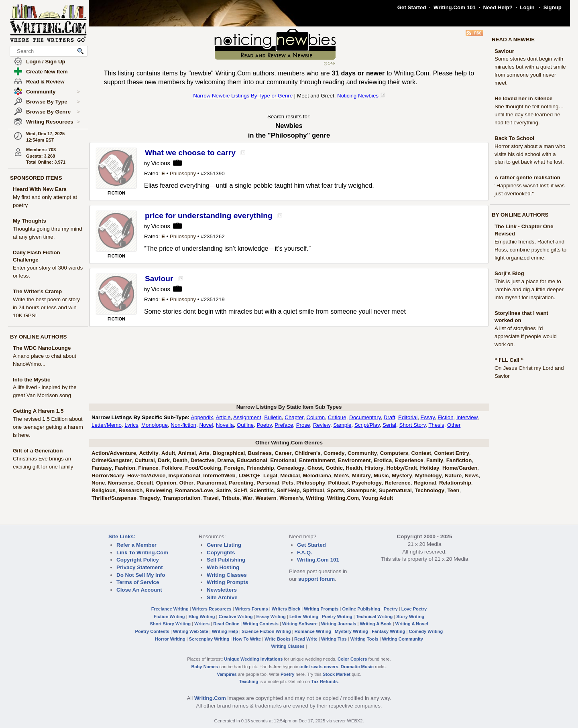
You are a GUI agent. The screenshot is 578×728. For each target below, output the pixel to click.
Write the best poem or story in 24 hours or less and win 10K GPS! (46, 307)
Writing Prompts (227, 582)
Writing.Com (343, 498)
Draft (390, 417)
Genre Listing (224, 545)
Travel (211, 498)
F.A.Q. (305, 553)
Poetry (264, 425)
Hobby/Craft (402, 468)
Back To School (514, 138)
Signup (553, 7)
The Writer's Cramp (37, 291)
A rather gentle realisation (527, 177)
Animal (187, 453)
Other (454, 425)
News (472, 476)
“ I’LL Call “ (509, 360)
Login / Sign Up (46, 62)
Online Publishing (361, 609)
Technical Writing (374, 616)
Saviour (504, 51)
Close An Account (139, 590)
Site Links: (122, 536)
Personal (268, 483)
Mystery (402, 476)
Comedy (334, 453)
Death (180, 460)
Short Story (413, 425)
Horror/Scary (108, 476)
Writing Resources (53, 122)
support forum (316, 579)
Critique (337, 417)
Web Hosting (223, 567)
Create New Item (47, 72)
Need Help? (498, 7)
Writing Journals (339, 624)
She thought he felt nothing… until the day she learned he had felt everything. (529, 115)
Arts (204, 453)
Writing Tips (334, 639)
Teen (453, 490)
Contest (421, 453)
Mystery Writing (351, 631)
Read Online (226, 624)
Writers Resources (212, 609)
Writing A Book (376, 624)
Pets (288, 483)
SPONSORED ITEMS (36, 178)
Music (381, 476)
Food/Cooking (203, 468)
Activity (149, 453)
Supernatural (395, 490)
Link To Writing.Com (142, 553)
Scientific (262, 490)
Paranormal (211, 483)
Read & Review (45, 82)
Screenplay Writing (209, 639)
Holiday (429, 468)
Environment (354, 460)
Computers (394, 453)
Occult (145, 483)
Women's (291, 498)
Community (53, 92)
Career (283, 453)
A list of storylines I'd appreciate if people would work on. (526, 336)
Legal (270, 476)
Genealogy (291, 468)
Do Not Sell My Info (141, 575)
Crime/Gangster (112, 460)
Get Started (412, 7)
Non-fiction (183, 425)
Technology (429, 490)
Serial (389, 425)
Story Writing (410, 616)
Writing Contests (261, 624)
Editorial (408, 417)
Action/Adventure (114, 453)
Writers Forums (252, 609)
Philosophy (183, 173)
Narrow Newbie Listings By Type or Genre (243, 96)
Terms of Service (138, 582)
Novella (225, 425)
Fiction (445, 417)
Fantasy (102, 468)
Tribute (230, 498)
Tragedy (150, 498)
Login (527, 7)
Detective (203, 460)
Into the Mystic (32, 380)
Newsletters (222, 590)
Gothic (334, 468)
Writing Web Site (191, 631)
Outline (245, 425)
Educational (252, 460)
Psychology (367, 483)
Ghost (315, 468)
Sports (336, 490)
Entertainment (317, 460)
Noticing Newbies (358, 96)
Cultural (144, 460)
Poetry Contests (152, 631)
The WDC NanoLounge (42, 348)
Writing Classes (227, 575)
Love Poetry (414, 609)
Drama (226, 460)
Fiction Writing (169, 616)
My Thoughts (30, 221)
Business (260, 453)
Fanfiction (459, 460)
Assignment (247, 417)
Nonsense (121, 483)
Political (339, 483)
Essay (428, 417)
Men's (341, 476)
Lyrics (131, 425)
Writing (315, 498)
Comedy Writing (426, 631)
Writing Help (225, 631)
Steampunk (361, 490)
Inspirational (184, 476)
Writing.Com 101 (455, 7)
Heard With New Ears (40, 189)
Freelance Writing (170, 609)
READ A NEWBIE (513, 40)
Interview (467, 417)
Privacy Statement (140, 567)
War (247, 498)
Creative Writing (236, 616)
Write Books (278, 639)
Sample (342, 425)
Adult (168, 453)
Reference (397, 483)
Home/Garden (460, 468)
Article (223, 417)
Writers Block (286, 609)
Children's (308, 453)
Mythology (428, 476)
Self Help (288, 490)
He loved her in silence (523, 98)
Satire (223, 490)
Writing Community (403, 639)
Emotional (283, 460)
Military (361, 476)
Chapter (294, 417)
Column (315, 417)
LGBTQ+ (249, 476)
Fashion (125, 468)
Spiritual (313, 490)
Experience (409, 460)
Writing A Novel (412, 624)
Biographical (229, 453)
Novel (206, 425)
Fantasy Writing (388, 631)
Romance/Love (194, 490)
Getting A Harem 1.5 (38, 411)
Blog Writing (202, 616)
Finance (148, 468)
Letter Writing (304, 616)
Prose (303, 425)
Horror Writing (170, 639)
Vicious (161, 163)
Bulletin (273, 417)
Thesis (436, 425)
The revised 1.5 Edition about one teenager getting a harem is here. (48, 427)
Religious (104, 490)
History (374, 468)
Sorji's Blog (509, 273)
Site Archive (222, 597)
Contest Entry (451, 453)
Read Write (306, 639)
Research (130, 490)
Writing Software (300, 624)
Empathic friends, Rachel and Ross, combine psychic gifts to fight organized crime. (530, 250)
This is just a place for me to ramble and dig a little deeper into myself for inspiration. (529, 289)
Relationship (455, 483)
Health (354, 468)
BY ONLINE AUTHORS (38, 337)
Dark (164, 460)
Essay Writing (271, 616)
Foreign (234, 468)
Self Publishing (226, 560)
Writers (202, 624)
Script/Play (367, 425)
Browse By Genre (53, 112)
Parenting (241, 483)
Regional (425, 483)
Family (435, 460)
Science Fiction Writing (266, 631)
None (98, 483)
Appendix (202, 417)
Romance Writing (313, 631)
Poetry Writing (337, 616)
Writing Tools (364, 639)
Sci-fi (241, 490)
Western (266, 498)
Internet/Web (219, 476)
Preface (284, 425)
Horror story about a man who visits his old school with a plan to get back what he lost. (530, 154)
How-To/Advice (146, 476)
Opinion (166, 483)
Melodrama (317, 476)
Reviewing (159, 490)
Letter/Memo (107, 425)
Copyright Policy (138, 560)
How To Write (247, 639)
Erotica (383, 460)
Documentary (365, 417)
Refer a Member (136, 545)
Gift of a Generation (38, 451)
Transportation (182, 498)
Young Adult (377, 498)
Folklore (172, 468)
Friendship (261, 468)
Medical (290, 476)
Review (322, 425)
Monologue (155, 425)
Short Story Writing (170, 624)
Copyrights (221, 553)
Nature (453, 476)
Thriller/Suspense (114, 498)
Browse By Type (53, 102)
